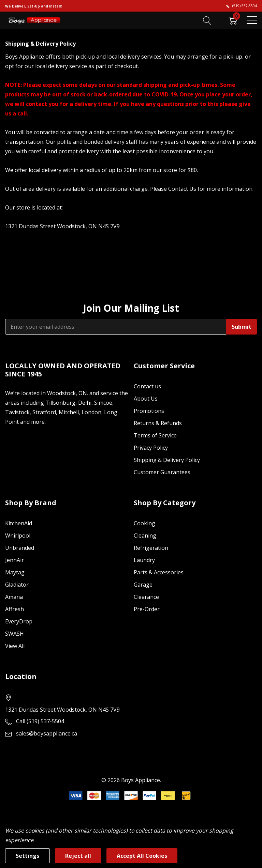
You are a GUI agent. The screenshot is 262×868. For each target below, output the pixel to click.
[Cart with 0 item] (233, 20)
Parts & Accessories (159, 572)
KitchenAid (19, 523)
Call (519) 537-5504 (40, 721)
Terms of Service (155, 435)
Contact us (147, 386)
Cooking (144, 523)
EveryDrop (19, 621)
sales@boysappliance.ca (47, 733)
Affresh (14, 609)
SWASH (14, 634)
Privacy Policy (151, 448)
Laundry (144, 560)
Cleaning (145, 536)
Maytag (15, 572)
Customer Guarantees (162, 472)
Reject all (78, 856)
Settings (27, 856)
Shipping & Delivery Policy (167, 460)
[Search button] (207, 20)
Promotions (149, 411)
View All (15, 646)
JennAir (14, 560)
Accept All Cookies (142, 856)
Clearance (146, 597)
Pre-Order (147, 609)
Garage (143, 585)
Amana (14, 597)
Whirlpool (18, 536)
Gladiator (17, 585)
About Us (146, 399)
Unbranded (20, 548)
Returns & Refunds (158, 423)
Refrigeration (151, 548)
